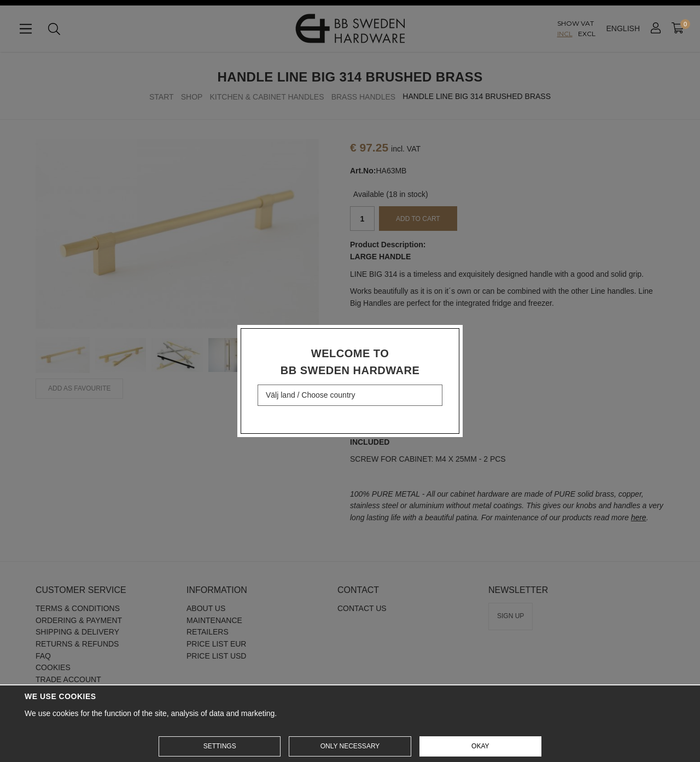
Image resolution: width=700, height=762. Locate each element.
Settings (220, 746)
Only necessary (350, 746)
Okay (480, 746)
